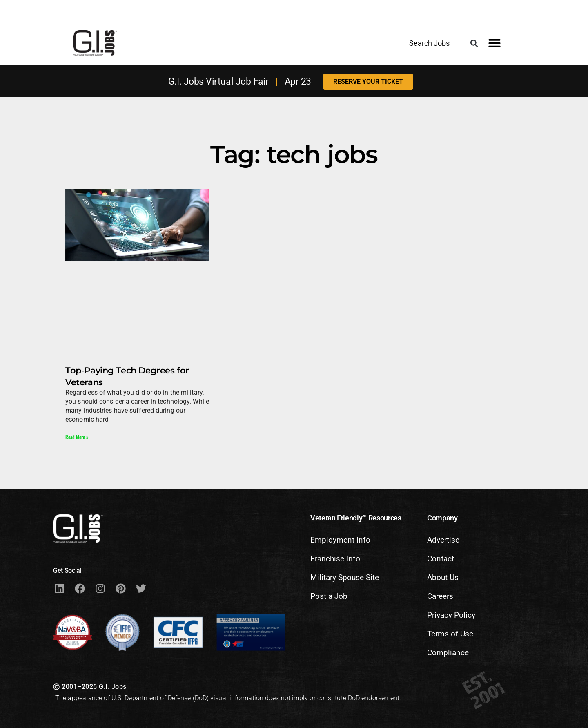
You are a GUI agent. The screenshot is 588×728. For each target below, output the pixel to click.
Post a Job (329, 596)
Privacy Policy (451, 615)
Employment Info (340, 540)
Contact (441, 559)
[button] (474, 44)
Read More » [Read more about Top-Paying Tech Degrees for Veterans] (77, 437)
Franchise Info (335, 559)
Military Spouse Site (345, 577)
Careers (440, 596)
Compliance (448, 653)
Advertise (443, 540)
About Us (443, 577)
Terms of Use (450, 634)
